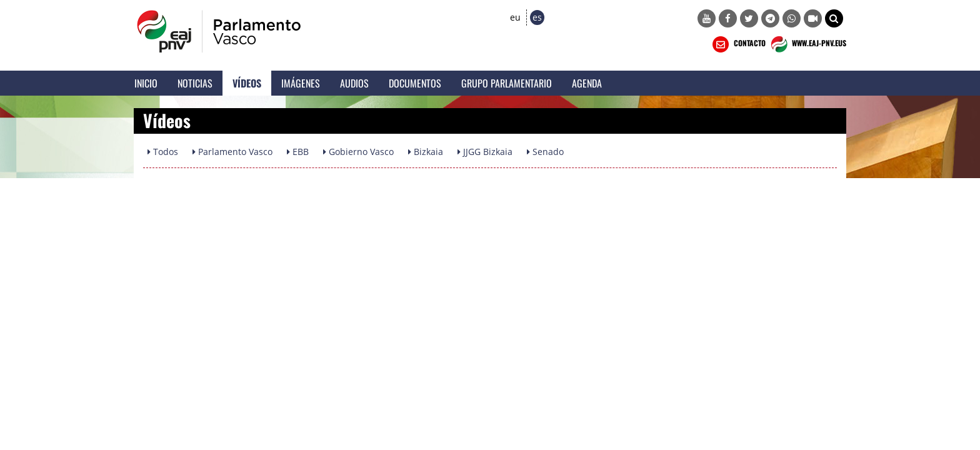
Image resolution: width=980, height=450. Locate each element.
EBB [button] (298, 152)
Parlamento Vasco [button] (232, 152)
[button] (834, 18)
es (537, 17)
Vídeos (247, 83)
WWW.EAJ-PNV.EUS (807, 44)
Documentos (415, 83)
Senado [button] (545, 152)
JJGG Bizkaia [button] (485, 152)
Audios (354, 83)
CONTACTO (738, 44)
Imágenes (301, 83)
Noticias (195, 83)
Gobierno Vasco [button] (358, 152)
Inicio (146, 83)
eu (515, 17)
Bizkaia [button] (426, 152)
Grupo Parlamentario (507, 83)
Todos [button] (163, 152)
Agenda (587, 83)
